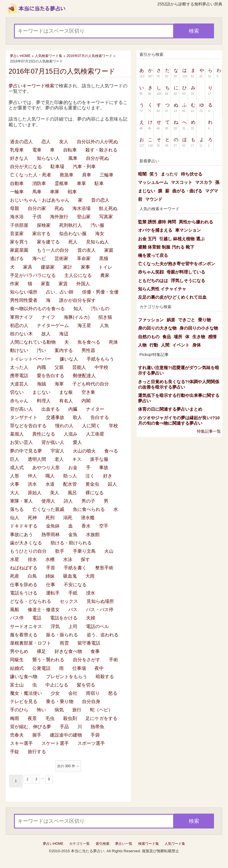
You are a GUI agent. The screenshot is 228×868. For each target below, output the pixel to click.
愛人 (77, 442)
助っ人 (70, 476)
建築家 (48, 267)
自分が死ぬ (97, 158)
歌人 (77, 417)
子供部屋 (19, 225)
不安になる (75, 585)
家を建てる (48, 242)
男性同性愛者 (24, 300)
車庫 (55, 192)
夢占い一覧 (124, 844)
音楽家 (17, 234)
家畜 (45, 284)
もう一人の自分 (53, 250)
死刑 (50, 518)
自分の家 (37, 208)
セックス (69, 601)
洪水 (32, 484)
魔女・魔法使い (26, 693)
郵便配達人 (84, 376)
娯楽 (171, 320)
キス (77, 459)
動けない (19, 350)
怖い (41, 710)
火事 (15, 484)
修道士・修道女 (44, 610)
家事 (85, 267)
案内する (64, 350)
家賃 (63, 284)
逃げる (17, 258)
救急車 (67, 175)
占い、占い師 (60, 292)
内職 (41, 367)
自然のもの (149, 337)
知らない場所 (24, 292)
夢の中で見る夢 (26, 451)
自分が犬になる (26, 167)
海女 (100, 234)
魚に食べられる (89, 509)
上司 (73, 626)
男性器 (88, 350)
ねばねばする (24, 568)
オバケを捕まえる (155, 230)
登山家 (84, 217)
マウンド (154, 199)
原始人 (35, 493)
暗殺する (105, 677)
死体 (113, 342)
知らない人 (48, 158)
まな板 (66, 392)
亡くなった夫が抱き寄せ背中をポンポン (177, 264)
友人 (64, 142)
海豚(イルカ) (77, 317)
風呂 (72, 493)
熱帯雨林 (51, 535)
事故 (104, 468)
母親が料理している (186, 272)
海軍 (59, 384)
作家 (15, 284)
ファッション (151, 320)
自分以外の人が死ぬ (97, 142)
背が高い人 (21, 409)
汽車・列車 (84, 167)
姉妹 (50, 576)
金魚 (73, 535)
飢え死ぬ (108, 208)
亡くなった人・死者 (31, 175)
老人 (59, 459)
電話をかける (64, 618)
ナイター (95, 409)
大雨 (90, 576)
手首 (51, 568)
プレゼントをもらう (67, 677)
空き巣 (88, 392)
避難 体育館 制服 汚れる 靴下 (166, 247)
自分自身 (91, 701)
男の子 (88, 501)
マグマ (212, 191)
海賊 (41, 384)
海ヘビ (39, 258)
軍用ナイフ (21, 317)
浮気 (55, 626)
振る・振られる (62, 635)
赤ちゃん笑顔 (151, 272)
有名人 (66, 401)
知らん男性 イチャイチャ (162, 289)
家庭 (109, 250)
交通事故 (55, 417)
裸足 (41, 651)
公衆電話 (41, 668)
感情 (212, 337)
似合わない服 (73, 234)
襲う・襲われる (48, 660)
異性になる (44, 434)
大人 (15, 493)
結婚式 (17, 668)
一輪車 (17, 192)
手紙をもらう (100, 359)
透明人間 (37, 459)
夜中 (99, 668)
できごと (187, 320)
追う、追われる (103, 635)
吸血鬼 (70, 576)
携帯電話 (19, 376)
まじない (41, 392)
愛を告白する (51, 376)
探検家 (44, 225)
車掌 (81, 183)
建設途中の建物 (66, 735)
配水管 (70, 484)
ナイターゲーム (53, 325)
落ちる (17, 509)
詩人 (68, 501)
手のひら (19, 710)
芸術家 (61, 258)
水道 (50, 484)
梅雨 (15, 718)
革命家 (84, 258)
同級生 (17, 660)
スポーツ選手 (91, 743)
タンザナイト (24, 417)
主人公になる (78, 275)
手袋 (95, 735)
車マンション (188, 230)
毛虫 (50, 718)
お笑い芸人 (21, 442)
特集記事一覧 (209, 431)
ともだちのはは (153, 281)
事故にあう (21, 535)
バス (73, 610)
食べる (111, 451)
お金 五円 (147, 239)
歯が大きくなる (26, 543)
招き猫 (105, 317)
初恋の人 (19, 325)
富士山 (17, 685)
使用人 (48, 501)
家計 (68, 267)
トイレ (105, 267)
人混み (71, 434)
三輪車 (107, 175)
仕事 (51, 585)
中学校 (101, 367)
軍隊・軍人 (21, 501)
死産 (15, 576)
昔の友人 (87, 250)
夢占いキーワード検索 (31, 86)
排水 (32, 559)
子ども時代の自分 (91, 384)
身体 (197, 345)
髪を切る (86, 685)
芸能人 (79, 367)
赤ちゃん (19, 401)
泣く (90, 476)
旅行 (77, 710)
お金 (73, 468)
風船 (15, 610)
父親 (59, 367)
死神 (32, 518)
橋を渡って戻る (153, 255)
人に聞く (91, 426)
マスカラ (204, 182)
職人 (50, 476)
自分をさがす (87, 660)
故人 (46, 334)
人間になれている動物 (33, 342)
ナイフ (48, 317)
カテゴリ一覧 (79, 844)
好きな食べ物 (68, 651)
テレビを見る (24, 701)
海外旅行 (59, 217)
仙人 (15, 518)
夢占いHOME (53, 844)
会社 (73, 693)
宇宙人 (57, 451)
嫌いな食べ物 (24, 677)
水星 (15, 559)
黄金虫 (92, 484)
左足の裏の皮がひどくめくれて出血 (172, 297)
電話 (37, 618)
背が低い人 (53, 442)
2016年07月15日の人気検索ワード (62, 71)
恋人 (46, 142)
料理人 (44, 401)
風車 (73, 158)
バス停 (17, 618)
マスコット (182, 182)
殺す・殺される (101, 150)
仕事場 (79, 668)
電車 (37, 150)
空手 (104, 526)
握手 (37, 735)
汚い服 (97, 225)
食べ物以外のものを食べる (37, 309)
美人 (55, 493)
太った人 (19, 367)
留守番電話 (89, 643)
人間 (165, 345)
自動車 (17, 183)
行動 (154, 345)
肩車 (87, 175)
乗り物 (204, 320)
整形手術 (104, 568)
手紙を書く (75, 568)
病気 (59, 710)
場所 (178, 337)
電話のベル (97, 626)
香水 (86, 526)
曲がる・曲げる (187, 191)
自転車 (70, 150)
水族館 (93, 535)
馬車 (37, 192)
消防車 (39, 183)
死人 (73, 242)
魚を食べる (89, 342)
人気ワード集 (175, 844)
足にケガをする (101, 718)
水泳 (68, 559)
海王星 (84, 325)
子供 (37, 217)
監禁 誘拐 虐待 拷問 (157, 222)
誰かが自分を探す (77, 300)
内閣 (86, 401)
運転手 (53, 593)
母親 (15, 208)
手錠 (15, 752)
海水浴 (17, 217)
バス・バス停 (100, 610)
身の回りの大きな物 (157, 328)
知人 (78, 309)
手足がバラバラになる (33, 275)
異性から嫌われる (196, 222)
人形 (15, 476)
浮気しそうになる (188, 281)
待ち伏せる (192, 174)
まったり (169, 174)
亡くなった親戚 (48, 509)
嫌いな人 (69, 359)
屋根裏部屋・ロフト (31, 643)
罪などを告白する (28, 426)
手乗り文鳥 (84, 551)
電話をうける (24, 593)
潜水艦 (88, 518)
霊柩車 (61, 183)
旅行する (37, 752)
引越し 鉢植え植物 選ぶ (182, 239)
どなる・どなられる (31, 601)
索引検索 (103, 844)
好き (108, 476)
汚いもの (100, 309)
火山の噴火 (84, 451)
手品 (64, 727)
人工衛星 (95, 434)
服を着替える (24, 635)
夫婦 (91, 618)
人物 (142, 345)
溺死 (68, 518)
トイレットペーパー (31, 359)
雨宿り (93, 693)
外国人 (83, 284)
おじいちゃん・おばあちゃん (40, 200)
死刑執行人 (71, 225)
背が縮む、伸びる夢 (31, 727)
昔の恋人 (100, 200)
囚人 (112, 484)
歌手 (60, 551)
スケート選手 (55, 743)
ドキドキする (24, 526)
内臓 (73, 409)
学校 (113, 426)
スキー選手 (21, 743)
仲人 (32, 476)
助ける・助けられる (71, 543)
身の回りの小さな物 (199, 328)
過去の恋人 (21, 142)
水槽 (50, 559)
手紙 (73, 593)
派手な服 (99, 459)
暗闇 (142, 174)
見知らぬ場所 (100, 601)
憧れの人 (64, 426)
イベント (181, 345)
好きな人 (19, 158)
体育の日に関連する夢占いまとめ (170, 409)
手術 (113, 660)
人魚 (104, 325)
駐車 (99, 183)
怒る (113, 693)
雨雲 (64, 643)
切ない (17, 392)
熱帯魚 (97, 727)
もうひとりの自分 (28, 551)
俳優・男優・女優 (100, 292)
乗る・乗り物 (60, 701)
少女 (55, 693)
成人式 (17, 468)
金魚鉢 (53, 526)
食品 (167, 337)
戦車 (72, 192)
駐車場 (57, 167)
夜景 (32, 718)
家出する (41, 234)
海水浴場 (81, 208)
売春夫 (17, 735)
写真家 (106, 217)
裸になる (95, 493)
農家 (105, 275)
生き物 (199, 337)
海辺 (64, 334)
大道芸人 (19, 384)
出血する (51, 409)
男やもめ (19, 651)
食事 (95, 651)
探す (85, 559)
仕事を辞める (24, 585)
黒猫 (104, 258)
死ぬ (59, 208)
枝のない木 (21, 334)
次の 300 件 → (68, 766)
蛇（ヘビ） (101, 710)
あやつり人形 (46, 468)
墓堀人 (17, 434)
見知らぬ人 (97, 242)
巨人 (15, 459)
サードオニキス (26, 626)
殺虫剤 (70, 718)
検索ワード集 (149, 844)
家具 (28, 267)
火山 (109, 551)
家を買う (19, 242)
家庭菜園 (19, 250)
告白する (100, 417)
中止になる (57, 685)
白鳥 (32, 576)
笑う (154, 174)
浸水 (91, 593)
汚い (41, 350)
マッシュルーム (153, 182)
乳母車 (17, 150)
